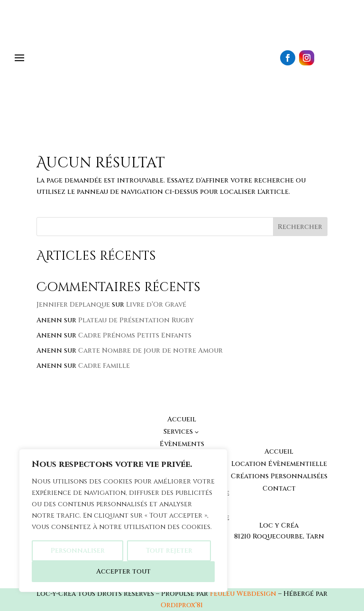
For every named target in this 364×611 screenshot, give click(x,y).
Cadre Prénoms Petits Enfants (135, 335)
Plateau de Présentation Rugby (136, 320)
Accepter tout (123, 571)
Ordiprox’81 (182, 605)
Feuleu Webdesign (243, 594)
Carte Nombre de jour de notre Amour (150, 351)
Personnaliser (78, 551)
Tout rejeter (169, 551)
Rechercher (300, 227)
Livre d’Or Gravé (156, 305)
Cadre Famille (104, 366)
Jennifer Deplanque (73, 305)
